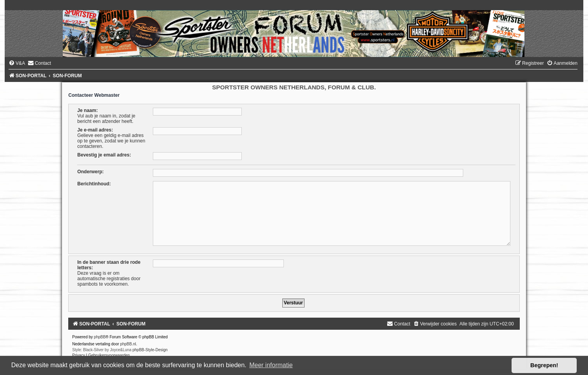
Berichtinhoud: (94, 184)
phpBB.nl (128, 344)
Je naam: (87, 110)
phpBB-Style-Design (150, 350)
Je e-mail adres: (95, 130)
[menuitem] (17, 63)
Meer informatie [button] (271, 365)
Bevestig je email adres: (104, 155)
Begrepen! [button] (544, 365)
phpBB (100, 337)
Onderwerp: (90, 172)
